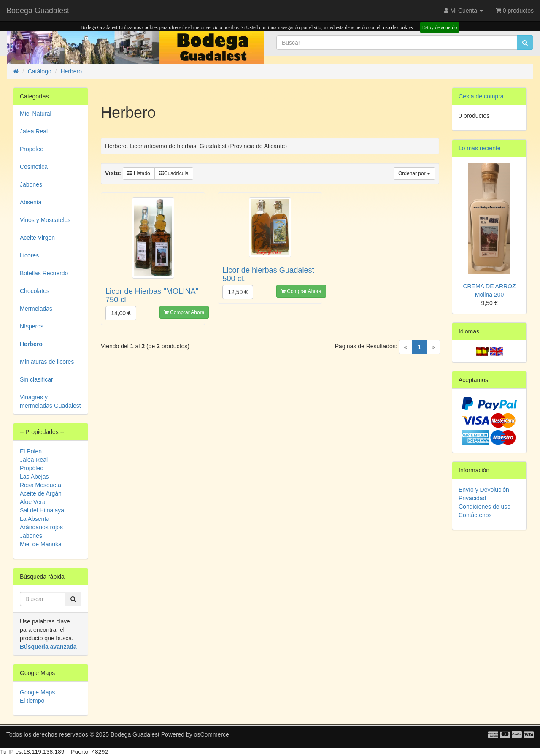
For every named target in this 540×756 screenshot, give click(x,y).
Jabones (31, 184)
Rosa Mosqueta (40, 485)
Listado (139, 173)
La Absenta (35, 519)
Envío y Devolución (484, 490)
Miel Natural (36, 114)
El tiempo (32, 701)
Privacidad (472, 498)
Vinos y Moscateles (45, 220)
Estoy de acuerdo (440, 27)
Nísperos (32, 326)
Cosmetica (34, 167)
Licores (29, 255)
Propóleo (32, 468)
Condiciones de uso (485, 507)
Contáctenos (475, 515)
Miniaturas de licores (47, 362)
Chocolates (35, 291)
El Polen (31, 451)
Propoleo (32, 149)
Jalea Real (34, 131)
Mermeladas (36, 309)
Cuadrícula (174, 173)
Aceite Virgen (37, 238)
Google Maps (37, 692)
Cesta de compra (481, 96)
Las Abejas (34, 477)
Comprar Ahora (184, 312)
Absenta (31, 202)
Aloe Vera (33, 502)
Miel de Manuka (41, 544)
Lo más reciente (480, 148)
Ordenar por (414, 173)
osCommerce (212, 734)
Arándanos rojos (41, 527)
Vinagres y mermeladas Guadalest (50, 401)
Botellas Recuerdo (44, 273)
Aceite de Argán (41, 493)
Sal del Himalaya (42, 510)
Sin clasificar (36, 379)
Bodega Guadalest (38, 11)
